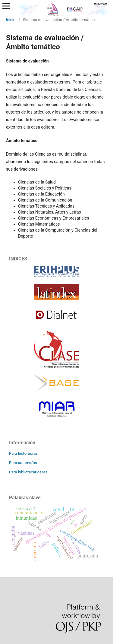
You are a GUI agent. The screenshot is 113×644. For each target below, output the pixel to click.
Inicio (11, 20)
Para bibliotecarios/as (28, 472)
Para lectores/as (23, 453)
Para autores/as (23, 463)
